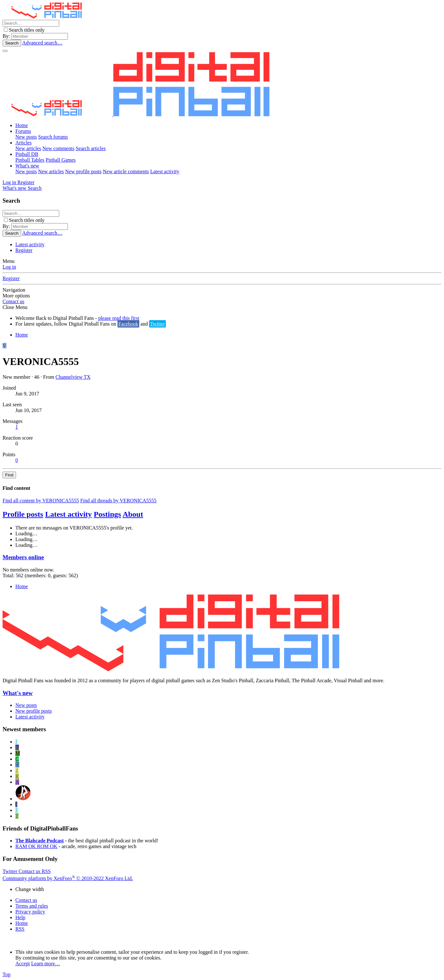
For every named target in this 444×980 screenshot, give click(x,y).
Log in (9, 267)
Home (22, 125)
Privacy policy (30, 912)
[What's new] (15, 188)
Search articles (91, 148)
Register (24, 250)
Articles (24, 143)
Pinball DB (27, 154)
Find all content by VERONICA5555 (41, 501)
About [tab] (133, 514)
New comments (58, 148)
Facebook (128, 324)
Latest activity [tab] (69, 514)
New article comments (126, 171)
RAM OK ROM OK (36, 846)
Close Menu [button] (15, 307)
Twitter (157, 324)
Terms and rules (32, 906)
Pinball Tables (30, 160)
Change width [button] (30, 889)
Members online (23, 557)
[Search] (31, 23)
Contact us (13, 301)
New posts (26, 137)
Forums (23, 131)
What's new (27, 166)
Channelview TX (73, 377)
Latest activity (165, 171)
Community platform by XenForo (68, 878)
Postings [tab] (107, 514)
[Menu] (5, 51)
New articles (28, 148)
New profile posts (84, 171)
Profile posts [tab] (23, 514)
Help (20, 917)
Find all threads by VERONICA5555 (118, 501)
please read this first (119, 318)
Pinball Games (61, 160)
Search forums (53, 137)
